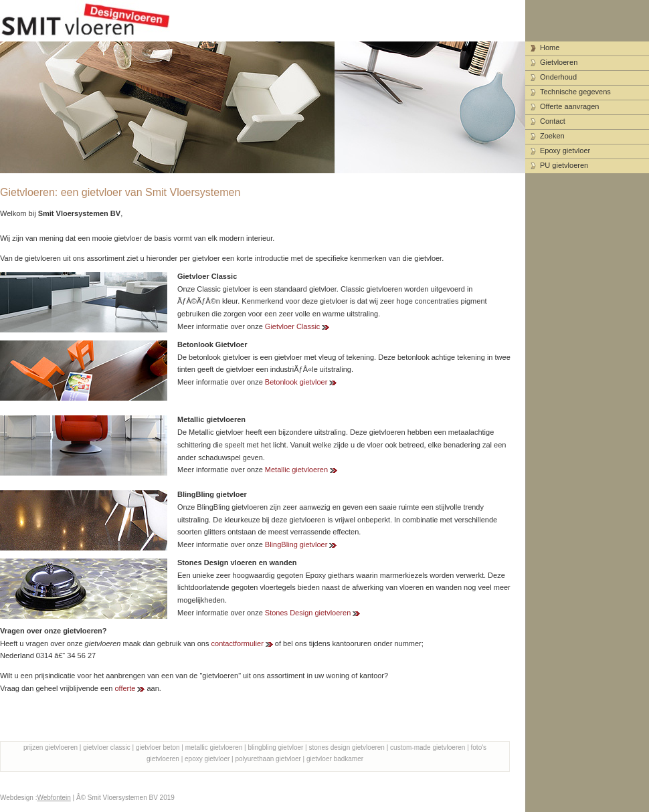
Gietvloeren (559, 62)
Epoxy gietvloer (565, 150)
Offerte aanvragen (569, 106)
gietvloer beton (158, 747)
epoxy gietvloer (207, 759)
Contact (553, 121)
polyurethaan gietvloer (268, 759)
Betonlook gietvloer (296, 382)
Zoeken (552, 136)
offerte (125, 688)
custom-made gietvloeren (428, 747)
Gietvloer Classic (293, 326)
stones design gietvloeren (347, 747)
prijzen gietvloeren (51, 747)
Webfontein (54, 798)
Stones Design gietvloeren (308, 613)
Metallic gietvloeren (296, 470)
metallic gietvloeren (214, 747)
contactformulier (238, 643)
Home (550, 47)
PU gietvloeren (564, 165)
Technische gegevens (575, 92)
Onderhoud (558, 77)
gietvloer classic (107, 747)
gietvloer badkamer (335, 759)
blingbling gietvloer (276, 747)
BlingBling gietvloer (296, 544)
